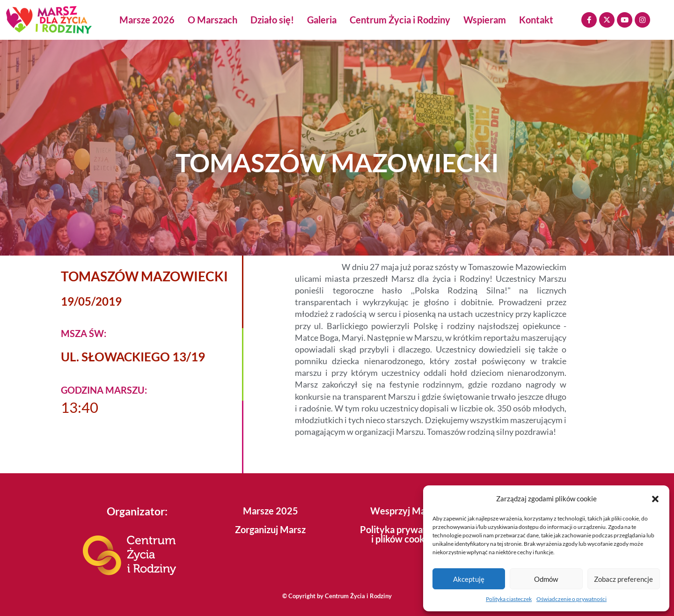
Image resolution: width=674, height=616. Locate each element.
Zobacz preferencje (623, 579)
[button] (655, 499)
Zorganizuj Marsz (270, 529)
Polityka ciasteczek (509, 599)
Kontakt (536, 20)
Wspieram (485, 20)
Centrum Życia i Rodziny (400, 20)
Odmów (546, 579)
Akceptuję (469, 579)
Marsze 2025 (271, 511)
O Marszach (212, 20)
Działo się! (272, 20)
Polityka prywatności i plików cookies (404, 534)
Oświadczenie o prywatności (571, 599)
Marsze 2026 (147, 20)
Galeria (322, 20)
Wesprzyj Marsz (404, 511)
